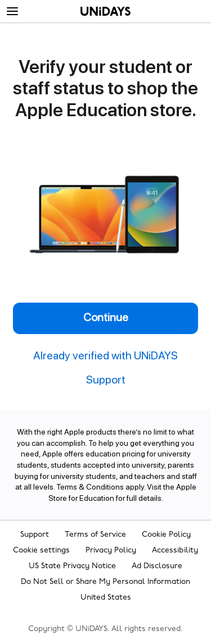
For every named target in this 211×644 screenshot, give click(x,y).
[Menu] (12, 12)
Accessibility (175, 551)
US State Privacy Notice (72, 566)
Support (35, 535)
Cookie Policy (166, 535)
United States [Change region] (106, 598)
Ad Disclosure (157, 566)
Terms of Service (95, 535)
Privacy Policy (111, 551)
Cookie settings (41, 551)
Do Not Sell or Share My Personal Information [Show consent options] (105, 582)
